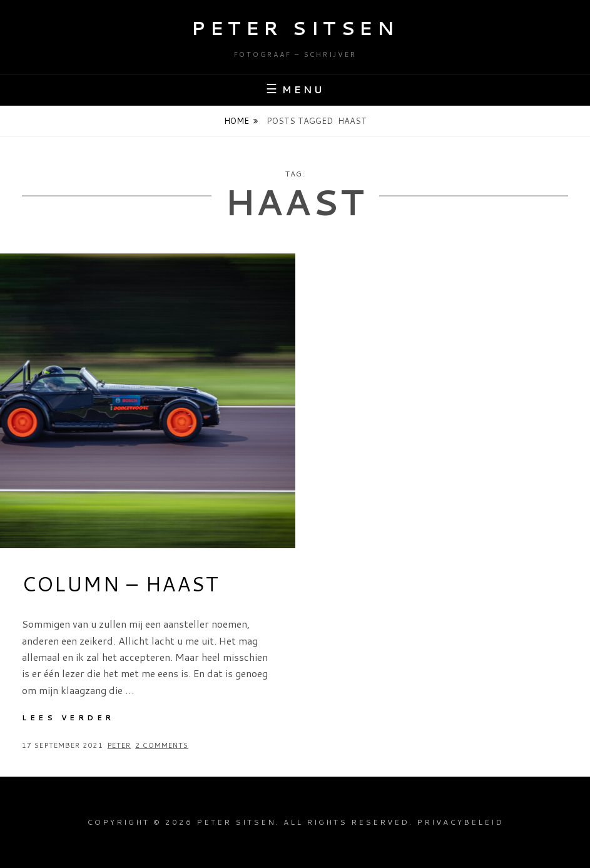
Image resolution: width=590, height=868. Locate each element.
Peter (120, 745)
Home (237, 121)
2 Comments (162, 745)
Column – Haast (120, 584)
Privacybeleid (460, 822)
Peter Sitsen (295, 28)
